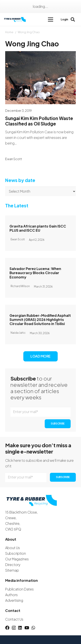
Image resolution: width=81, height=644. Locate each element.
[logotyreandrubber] (15, 20)
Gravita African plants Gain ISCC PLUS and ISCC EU (38, 228)
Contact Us (14, 619)
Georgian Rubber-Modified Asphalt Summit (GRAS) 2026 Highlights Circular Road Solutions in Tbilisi (40, 320)
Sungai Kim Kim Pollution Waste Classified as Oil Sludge (39, 121)
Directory (13, 565)
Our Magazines (17, 559)
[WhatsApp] (33, 628)
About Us (13, 548)
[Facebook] (7, 628)
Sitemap (12, 570)
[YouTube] (27, 628)
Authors (11, 595)
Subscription (16, 553)
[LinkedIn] (20, 628)
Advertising (14, 600)
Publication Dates (19, 589)
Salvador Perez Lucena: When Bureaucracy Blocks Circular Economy (35, 273)
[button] (51, 20)
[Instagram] (14, 628)
